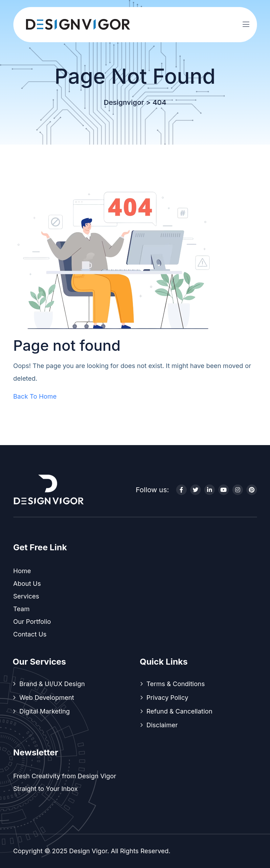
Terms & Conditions (176, 684)
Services (26, 596)
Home (22, 571)
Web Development (47, 698)
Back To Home (35, 396)
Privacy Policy (168, 698)
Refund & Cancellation (180, 711)
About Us (27, 584)
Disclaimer (162, 725)
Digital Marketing (45, 711)
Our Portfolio (32, 622)
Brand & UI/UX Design (52, 684)
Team (22, 609)
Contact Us (30, 634)
